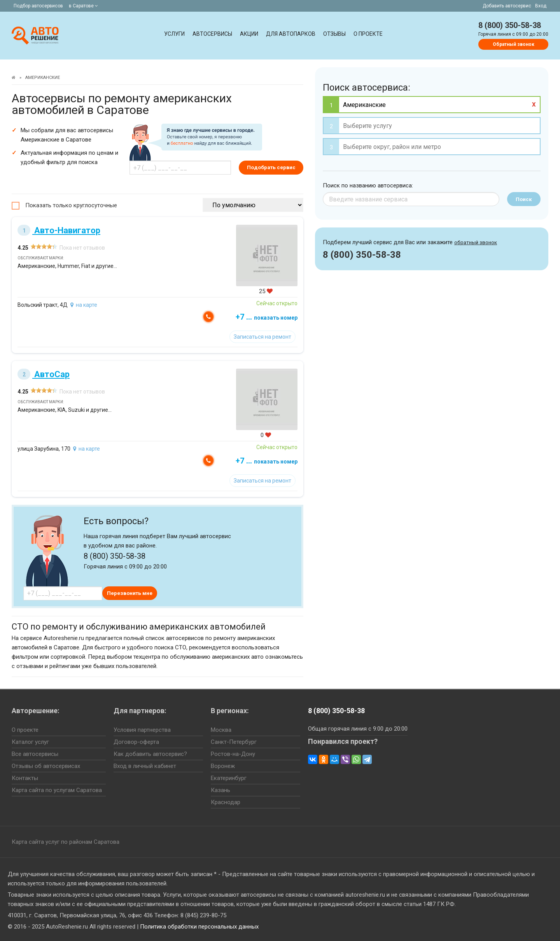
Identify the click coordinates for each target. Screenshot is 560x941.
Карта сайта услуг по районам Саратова (66, 842)
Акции (249, 34)
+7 (267, 317)
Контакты (25, 778)
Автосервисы (212, 34)
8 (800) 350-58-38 (510, 25)
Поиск (524, 199)
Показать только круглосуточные (71, 205)
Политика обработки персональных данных (199, 927)
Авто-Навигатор (59, 230)
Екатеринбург (229, 778)
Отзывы (334, 34)
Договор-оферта (136, 742)
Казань (220, 790)
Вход (541, 6)
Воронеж (223, 766)
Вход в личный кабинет (145, 766)
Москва (221, 730)
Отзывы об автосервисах (46, 766)
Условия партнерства (142, 730)
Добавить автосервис (507, 6)
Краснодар (226, 802)
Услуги (174, 34)
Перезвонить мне (130, 593)
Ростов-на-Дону (233, 754)
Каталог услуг (30, 742)
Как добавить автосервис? (150, 754)
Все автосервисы (35, 754)
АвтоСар (44, 374)
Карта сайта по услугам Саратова (57, 790)
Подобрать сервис (271, 167)
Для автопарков (291, 34)
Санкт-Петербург (234, 742)
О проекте (368, 34)
